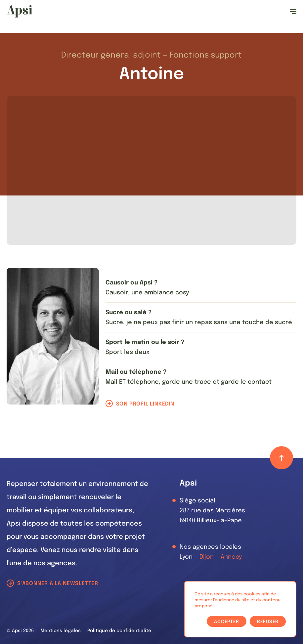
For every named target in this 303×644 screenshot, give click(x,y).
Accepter (227, 622)
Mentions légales (61, 631)
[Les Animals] (20, 11)
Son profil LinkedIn (145, 404)
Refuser (268, 622)
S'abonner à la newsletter (58, 584)
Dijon (207, 557)
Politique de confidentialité (119, 631)
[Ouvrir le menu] (293, 12)
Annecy (231, 557)
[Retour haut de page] (281, 458)
